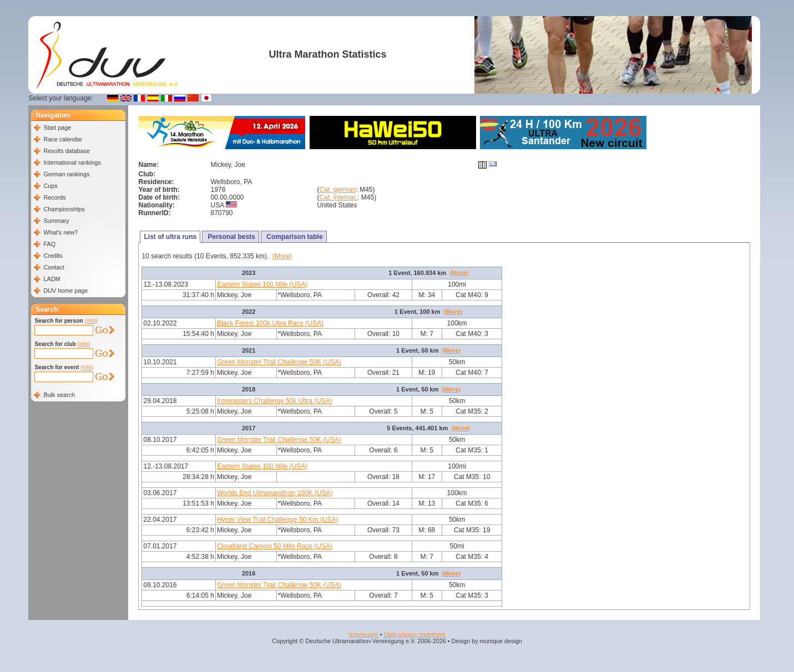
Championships (64, 209)
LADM (52, 279)
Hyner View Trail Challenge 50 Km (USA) (278, 520)
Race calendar (63, 139)
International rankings (72, 162)
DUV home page (65, 291)
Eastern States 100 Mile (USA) (262, 284)
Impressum (364, 634)
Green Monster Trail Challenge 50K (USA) (279, 362)
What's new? (60, 232)
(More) (282, 256)
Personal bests (231, 237)
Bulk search (59, 395)
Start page (57, 128)
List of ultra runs (170, 237)
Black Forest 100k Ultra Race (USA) (270, 323)
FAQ (49, 244)
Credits (53, 256)
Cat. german (337, 190)
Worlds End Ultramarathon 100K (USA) (275, 493)
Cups (50, 186)
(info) (91, 321)
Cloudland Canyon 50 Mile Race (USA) (275, 546)
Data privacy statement (414, 634)
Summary (56, 221)
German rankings (66, 174)
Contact (54, 267)
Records (54, 197)
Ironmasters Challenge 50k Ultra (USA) (275, 401)
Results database (66, 151)
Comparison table (294, 237)
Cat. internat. (338, 197)
